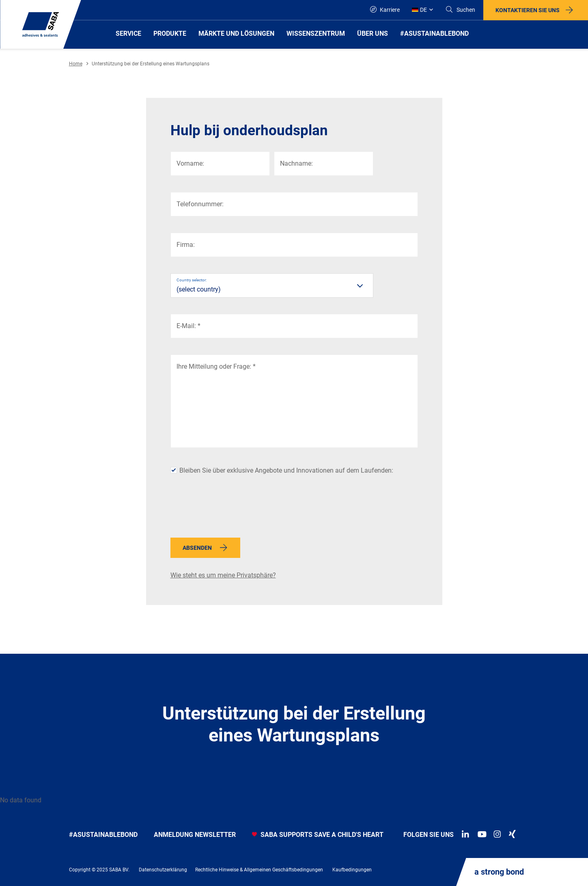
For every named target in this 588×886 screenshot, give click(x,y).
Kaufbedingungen (352, 870)
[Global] (422, 10)
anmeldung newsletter (195, 835)
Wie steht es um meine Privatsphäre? (223, 575)
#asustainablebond (103, 835)
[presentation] (232, 510)
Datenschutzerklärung (163, 870)
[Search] (460, 10)
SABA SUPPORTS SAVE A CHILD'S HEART (318, 835)
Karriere (385, 10)
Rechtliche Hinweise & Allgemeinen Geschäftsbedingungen (259, 870)
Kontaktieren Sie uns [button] (528, 10)
